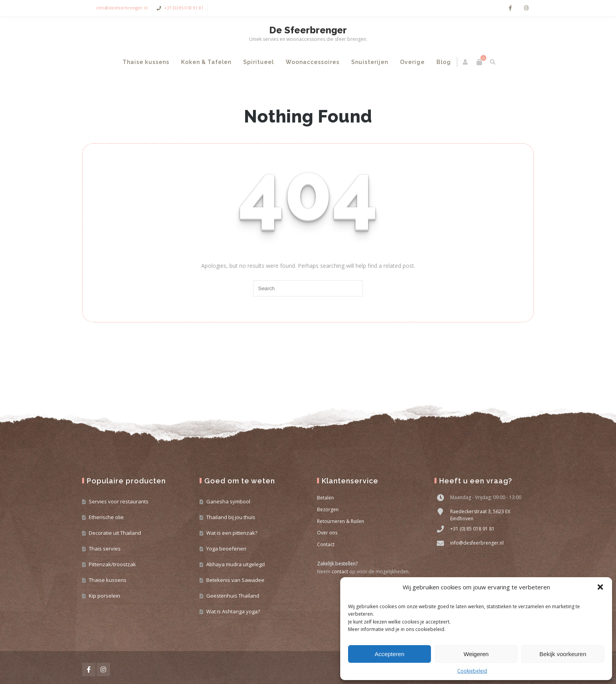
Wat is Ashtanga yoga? (233, 611)
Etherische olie (106, 517)
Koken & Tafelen (206, 62)
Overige (412, 62)
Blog (444, 62)
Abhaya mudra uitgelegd (236, 564)
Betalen (325, 498)
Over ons (327, 533)
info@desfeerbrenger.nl (122, 8)
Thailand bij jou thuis (231, 517)
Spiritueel (258, 62)
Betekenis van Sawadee (235, 580)
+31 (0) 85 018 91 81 (184, 8)
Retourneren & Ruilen (341, 521)
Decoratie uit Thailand (115, 533)
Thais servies (105, 549)
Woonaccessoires (313, 62)
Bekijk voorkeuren (563, 654)
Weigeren (476, 654)
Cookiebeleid (472, 671)
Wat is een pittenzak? (232, 533)
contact (340, 572)
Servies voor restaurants (119, 501)
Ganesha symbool (228, 501)
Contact (326, 544)
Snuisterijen (370, 62)
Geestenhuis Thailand (233, 596)
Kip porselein (104, 596)
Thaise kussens (146, 62)
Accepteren (389, 654)
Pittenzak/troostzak (112, 564)
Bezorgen (328, 509)
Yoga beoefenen (226, 549)
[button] (600, 587)
